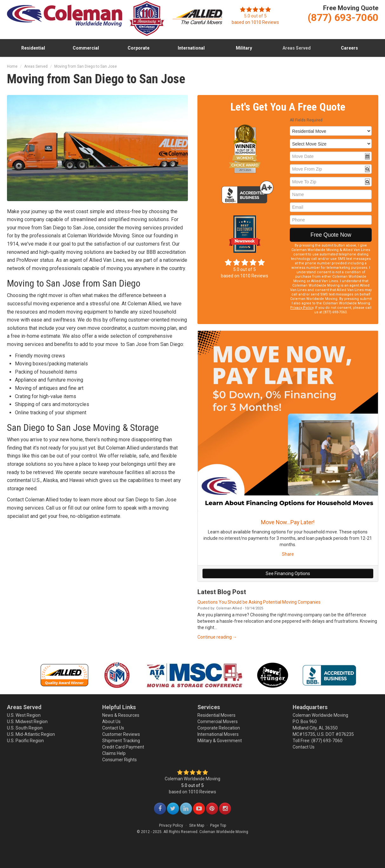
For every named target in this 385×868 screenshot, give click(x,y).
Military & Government (220, 741)
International (191, 48)
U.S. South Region (25, 728)
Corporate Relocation (219, 728)
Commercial (86, 48)
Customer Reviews (121, 734)
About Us (111, 722)
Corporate (139, 48)
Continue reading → (217, 637)
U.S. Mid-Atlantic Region (31, 734)
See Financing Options (288, 573)
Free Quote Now (331, 235)
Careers (349, 48)
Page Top (218, 825)
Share (288, 554)
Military (244, 48)
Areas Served (297, 48)
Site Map (197, 825)
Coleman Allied (229, 608)
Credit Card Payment (123, 747)
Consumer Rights (119, 760)
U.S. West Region (24, 715)
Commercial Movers (218, 722)
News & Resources (121, 715)
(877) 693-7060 (327, 741)
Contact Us (113, 728)
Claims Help (114, 753)
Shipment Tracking (121, 741)
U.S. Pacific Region (25, 741)
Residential (33, 48)
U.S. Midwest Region (27, 722)
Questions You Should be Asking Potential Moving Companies (259, 602)
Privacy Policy (302, 308)
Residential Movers (216, 715)
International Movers (218, 734)
